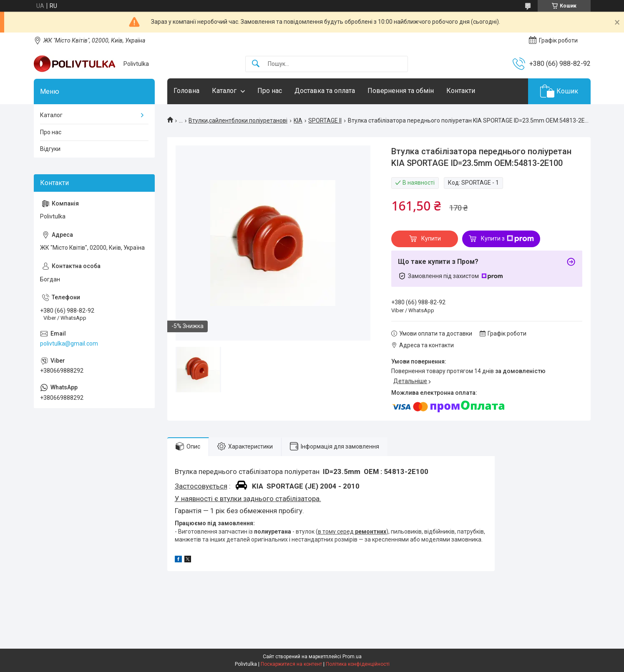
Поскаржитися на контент (291, 664)
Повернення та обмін (401, 91)
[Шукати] (256, 64)
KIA (298, 120)
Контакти (461, 91)
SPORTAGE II (325, 120)
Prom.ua (352, 657)
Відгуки (50, 149)
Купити (431, 238)
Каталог (224, 91)
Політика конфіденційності (358, 664)
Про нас (270, 91)
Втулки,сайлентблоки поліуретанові (238, 120)
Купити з (507, 239)
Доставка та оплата (325, 91)
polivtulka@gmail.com (69, 344)
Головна (186, 91)
